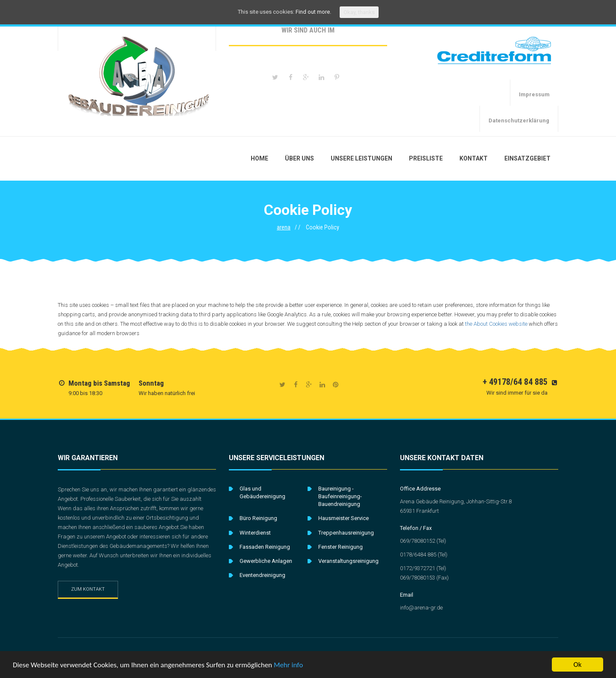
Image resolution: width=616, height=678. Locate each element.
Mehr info (288, 666)
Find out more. (313, 12)
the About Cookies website (496, 324)
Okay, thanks (359, 12)
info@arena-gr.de (421, 608)
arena (284, 227)
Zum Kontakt (88, 589)
